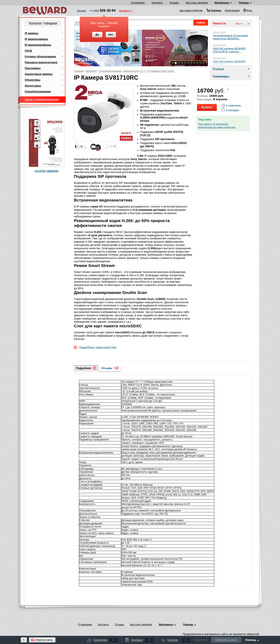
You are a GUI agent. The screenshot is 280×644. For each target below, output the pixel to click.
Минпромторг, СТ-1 (135, 71)
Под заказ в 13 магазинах (213, 124)
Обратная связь (44, 640)
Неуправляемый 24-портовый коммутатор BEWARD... (230, 37)
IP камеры (31, 33)
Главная (79, 71)
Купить (207, 107)
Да (97, 35)
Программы (33, 68)
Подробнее (84, 368)
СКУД (28, 51)
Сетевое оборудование (40, 57)
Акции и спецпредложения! (42, 99)
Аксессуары (33, 86)
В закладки (232, 110)
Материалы (222, 3)
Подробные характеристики (98, 347)
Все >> (239, 24)
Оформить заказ (226, 640)
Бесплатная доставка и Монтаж (217, 127)
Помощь (244, 3)
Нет (111, 35)
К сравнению (233, 105)
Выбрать (125, 11)
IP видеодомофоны (38, 45)
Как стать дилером (197, 3)
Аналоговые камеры (39, 74)
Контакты (157, 3)
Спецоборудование (110, 71)
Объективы (32, 80)
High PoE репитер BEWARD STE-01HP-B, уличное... (229, 50)
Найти (201, 23)
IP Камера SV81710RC (161, 71)
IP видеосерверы (36, 39)
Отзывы (174, 3)
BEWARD (91, 71)
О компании (138, 3)
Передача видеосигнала (41, 62)
